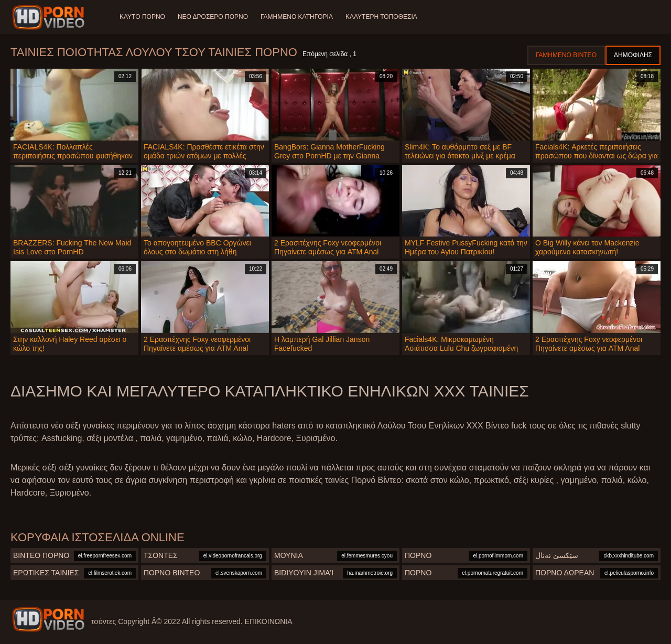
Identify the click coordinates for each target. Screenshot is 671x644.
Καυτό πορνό (142, 17)
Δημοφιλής (633, 55)
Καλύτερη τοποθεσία (381, 17)
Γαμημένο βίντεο (566, 55)
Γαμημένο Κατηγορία (297, 17)
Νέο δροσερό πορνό (213, 17)
